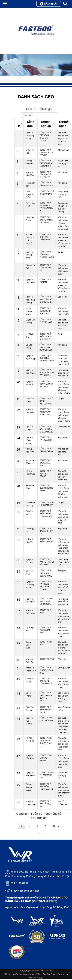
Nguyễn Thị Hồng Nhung (30, 136)
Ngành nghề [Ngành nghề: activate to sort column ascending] (64, 124)
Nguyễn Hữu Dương (29, 721)
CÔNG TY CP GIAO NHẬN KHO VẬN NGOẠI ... (47, 372)
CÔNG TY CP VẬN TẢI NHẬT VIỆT (46, 804)
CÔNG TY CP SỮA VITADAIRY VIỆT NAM (46, 384)
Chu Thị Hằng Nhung (29, 440)
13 (39, 833)
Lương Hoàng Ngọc (29, 311)
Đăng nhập (49, 4)
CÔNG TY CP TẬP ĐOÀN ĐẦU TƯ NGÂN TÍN (46, 163)
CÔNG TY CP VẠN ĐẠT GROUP (45, 474)
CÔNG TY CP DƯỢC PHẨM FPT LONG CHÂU (47, 358)
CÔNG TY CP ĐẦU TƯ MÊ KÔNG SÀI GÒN (46, 681)
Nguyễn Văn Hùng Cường (30, 300)
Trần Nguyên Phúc (29, 194)
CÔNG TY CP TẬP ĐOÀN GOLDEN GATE (46, 573)
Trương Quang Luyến (29, 787)
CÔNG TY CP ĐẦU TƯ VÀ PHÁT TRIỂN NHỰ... (47, 220)
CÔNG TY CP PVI (47, 659)
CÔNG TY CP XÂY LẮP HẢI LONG (45, 463)
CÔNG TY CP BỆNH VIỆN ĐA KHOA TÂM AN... (46, 429)
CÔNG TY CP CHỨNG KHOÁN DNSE (46, 670)
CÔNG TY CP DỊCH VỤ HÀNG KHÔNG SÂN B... (46, 299)
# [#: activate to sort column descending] (19, 126)
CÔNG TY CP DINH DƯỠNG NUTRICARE (45, 412)
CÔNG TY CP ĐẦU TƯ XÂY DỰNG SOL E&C (46, 347)
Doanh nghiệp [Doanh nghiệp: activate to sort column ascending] (46, 124)
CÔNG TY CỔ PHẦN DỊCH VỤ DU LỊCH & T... (46, 337)
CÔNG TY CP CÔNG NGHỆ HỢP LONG (45, 311)
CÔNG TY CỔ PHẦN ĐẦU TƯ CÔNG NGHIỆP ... (47, 514)
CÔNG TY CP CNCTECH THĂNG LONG (45, 237)
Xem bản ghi (39, 109)
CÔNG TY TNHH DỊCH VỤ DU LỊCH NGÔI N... (46, 601)
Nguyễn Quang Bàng (29, 255)
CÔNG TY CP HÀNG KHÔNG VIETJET (46, 710)
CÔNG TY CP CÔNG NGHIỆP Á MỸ (46, 268)
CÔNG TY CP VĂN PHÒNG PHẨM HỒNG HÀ (46, 787)
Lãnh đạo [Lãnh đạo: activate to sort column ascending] (31, 124)
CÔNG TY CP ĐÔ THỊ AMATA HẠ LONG (47, 775)
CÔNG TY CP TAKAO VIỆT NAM (45, 630)
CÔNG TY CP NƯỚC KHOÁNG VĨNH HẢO (46, 488)
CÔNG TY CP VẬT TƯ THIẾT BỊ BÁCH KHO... (47, 562)
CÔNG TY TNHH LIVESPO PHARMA (46, 758)
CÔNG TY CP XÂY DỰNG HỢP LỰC (46, 531)
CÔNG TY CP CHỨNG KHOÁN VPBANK (46, 153)
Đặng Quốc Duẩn (28, 645)
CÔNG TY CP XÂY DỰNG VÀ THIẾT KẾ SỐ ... (46, 175)
